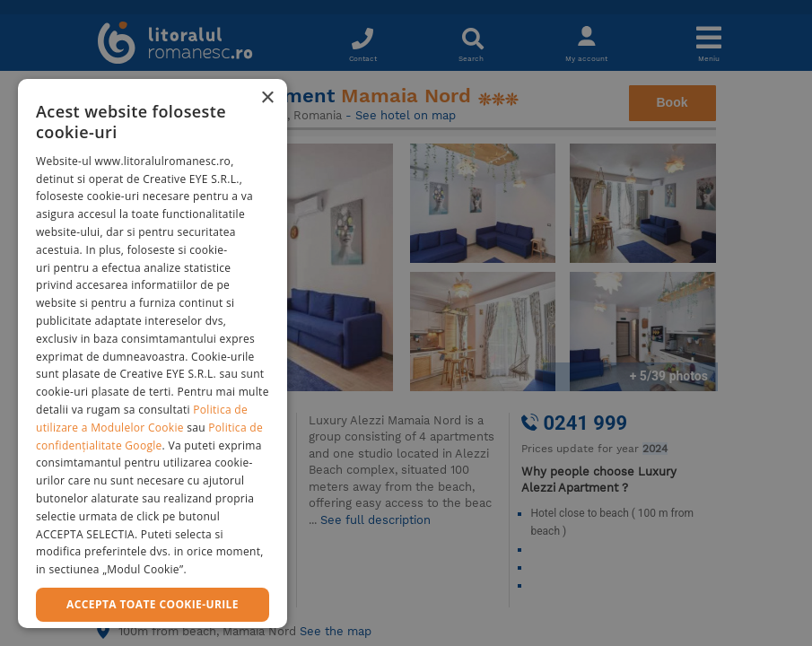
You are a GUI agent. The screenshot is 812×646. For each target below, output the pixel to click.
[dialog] (153, 354)
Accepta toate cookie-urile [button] (153, 604)
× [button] (267, 98)
